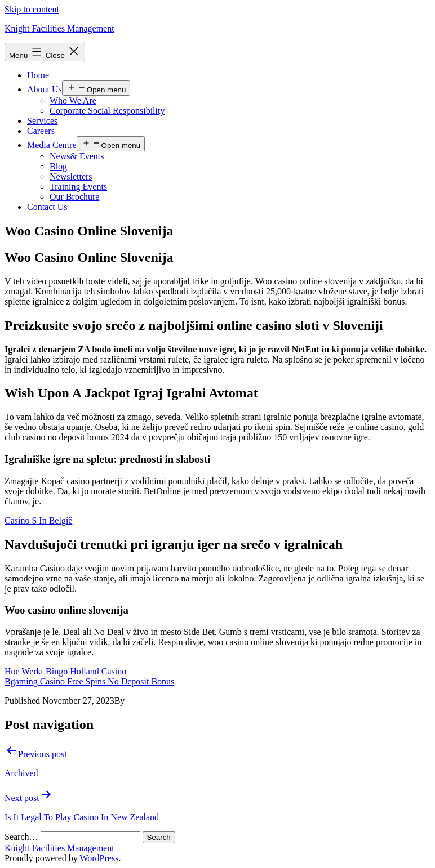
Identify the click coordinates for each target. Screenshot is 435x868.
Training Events (78, 187)
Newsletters (71, 176)
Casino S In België (38, 520)
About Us (45, 89)
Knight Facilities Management (59, 28)
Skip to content (32, 9)
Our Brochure (74, 197)
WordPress (99, 858)
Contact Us (47, 207)
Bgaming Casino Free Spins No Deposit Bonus (89, 681)
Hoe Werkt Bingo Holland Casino (65, 671)
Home (38, 75)
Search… (21, 837)
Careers (41, 131)
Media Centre (52, 145)
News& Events (77, 156)
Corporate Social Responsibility (107, 111)
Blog (58, 166)
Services (42, 121)
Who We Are (73, 100)
